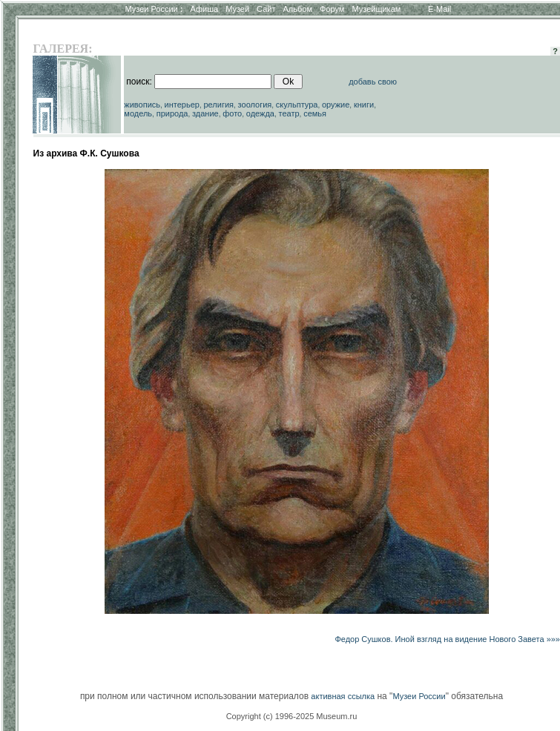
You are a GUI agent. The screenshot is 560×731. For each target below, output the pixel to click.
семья (315, 113)
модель (138, 113)
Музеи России (154, 9)
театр (289, 113)
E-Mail (439, 9)
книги (364, 105)
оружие (336, 105)
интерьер (182, 105)
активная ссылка (343, 696)
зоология (255, 105)
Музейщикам (376, 9)
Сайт (266, 9)
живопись (142, 105)
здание (205, 113)
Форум (332, 9)
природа (172, 113)
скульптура (297, 105)
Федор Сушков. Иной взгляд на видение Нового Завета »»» (447, 639)
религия (219, 105)
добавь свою (373, 82)
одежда (260, 113)
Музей (237, 9)
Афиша (205, 9)
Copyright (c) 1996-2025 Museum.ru (292, 716)
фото (232, 113)
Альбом (298, 9)
